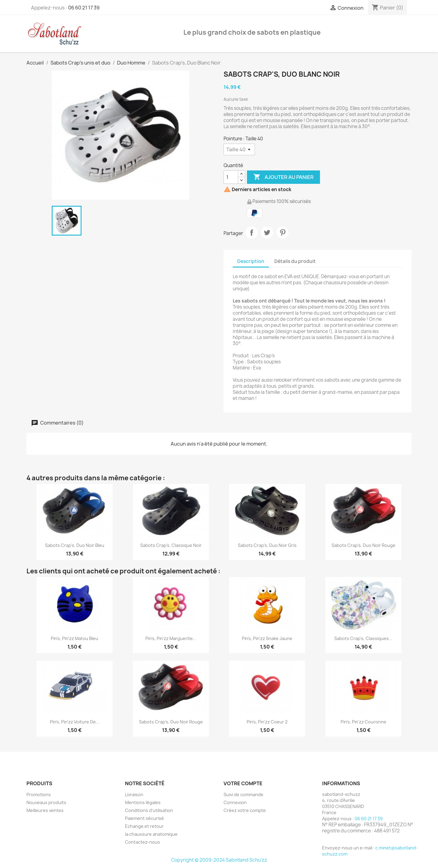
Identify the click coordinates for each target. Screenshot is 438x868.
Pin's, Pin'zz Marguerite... (171, 638)
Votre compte (243, 783)
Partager (252, 233)
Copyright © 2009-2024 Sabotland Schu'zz (219, 860)
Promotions (39, 794)
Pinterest (283, 233)
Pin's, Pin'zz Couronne (363, 722)
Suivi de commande (243, 794)
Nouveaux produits (46, 802)
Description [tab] (251, 261)
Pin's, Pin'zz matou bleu (75, 638)
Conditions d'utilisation (149, 810)
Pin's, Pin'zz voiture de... (75, 722)
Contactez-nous (143, 842)
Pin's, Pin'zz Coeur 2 (267, 722)
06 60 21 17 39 (84, 8)
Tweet (267, 233)
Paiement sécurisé (144, 818)
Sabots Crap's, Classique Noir (171, 545)
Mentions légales (143, 802)
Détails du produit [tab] (295, 261)
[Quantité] (231, 177)
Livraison (134, 794)
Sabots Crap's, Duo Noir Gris (267, 545)
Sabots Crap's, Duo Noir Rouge (363, 545)
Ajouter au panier (283, 177)
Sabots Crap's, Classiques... (363, 638)
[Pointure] (239, 149)
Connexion (235, 802)
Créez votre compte (245, 810)
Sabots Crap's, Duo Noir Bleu (75, 545)
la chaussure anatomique (151, 834)
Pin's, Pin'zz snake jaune (267, 638)
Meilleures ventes (45, 810)
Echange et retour (144, 826)
